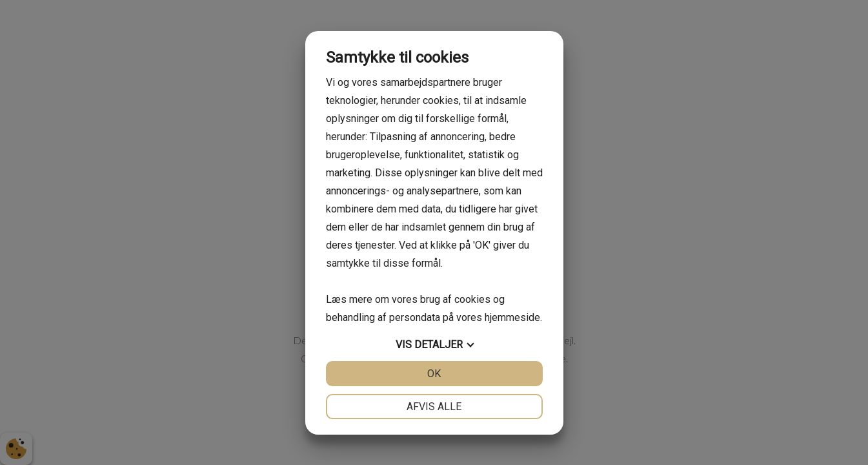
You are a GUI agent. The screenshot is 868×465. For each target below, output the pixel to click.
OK (434, 374)
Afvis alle (434, 407)
